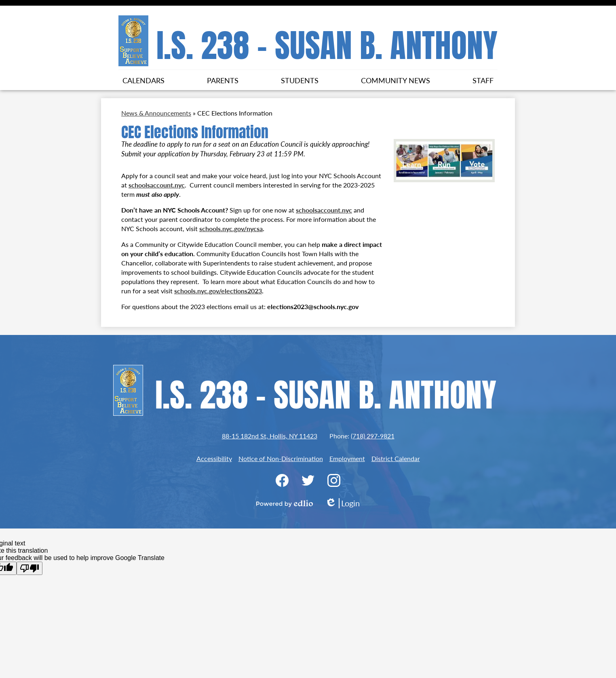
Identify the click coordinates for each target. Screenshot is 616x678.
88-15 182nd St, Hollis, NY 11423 (270, 436)
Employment (347, 458)
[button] (143, 80)
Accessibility (214, 458)
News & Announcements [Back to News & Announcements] (156, 113)
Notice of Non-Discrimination (281, 458)
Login (342, 503)
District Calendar (396, 458)
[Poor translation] (30, 568)
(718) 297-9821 (373, 436)
